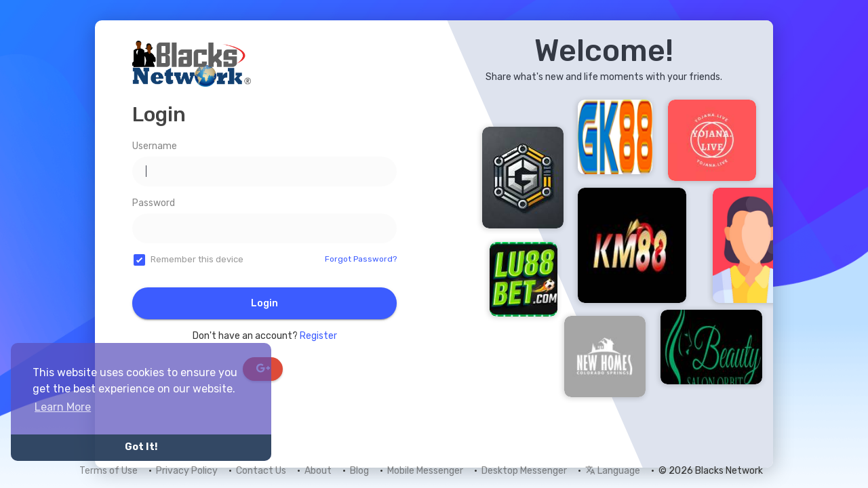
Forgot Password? (361, 259)
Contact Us (261, 471)
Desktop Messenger (524, 471)
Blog (359, 471)
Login (264, 303)
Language (613, 471)
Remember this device (197, 259)
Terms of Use (108, 471)
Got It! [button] (141, 447)
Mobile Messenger (425, 471)
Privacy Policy (187, 471)
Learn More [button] (63, 407)
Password (154, 203)
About (318, 471)
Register (318, 336)
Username (155, 146)
